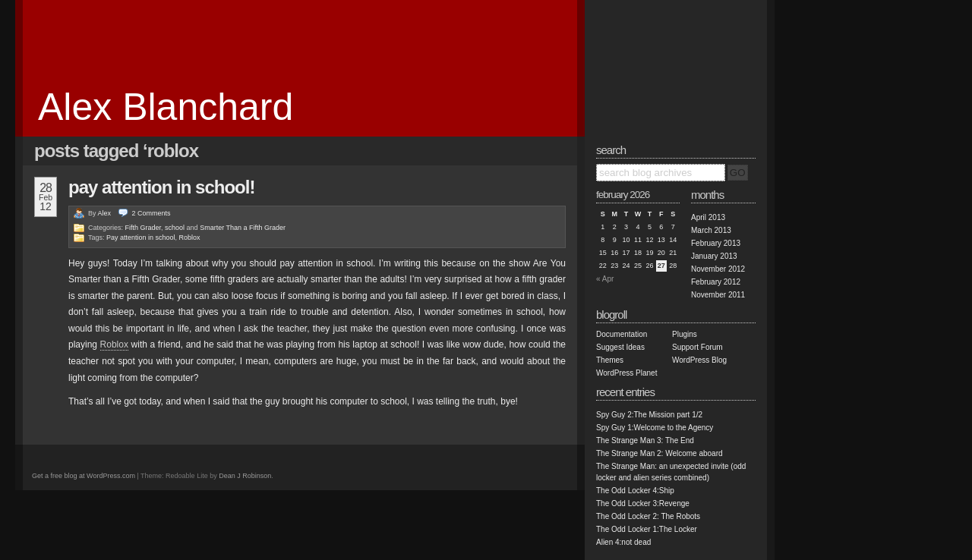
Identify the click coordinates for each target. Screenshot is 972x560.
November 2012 (718, 269)
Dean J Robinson (245, 476)
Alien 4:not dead (623, 542)
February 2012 (716, 282)
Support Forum (697, 347)
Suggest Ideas (620, 347)
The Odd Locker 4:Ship (635, 491)
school (175, 228)
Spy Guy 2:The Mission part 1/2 (649, 415)
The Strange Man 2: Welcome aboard (660, 453)
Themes (610, 360)
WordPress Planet (626, 373)
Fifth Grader (144, 228)
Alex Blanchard (166, 107)
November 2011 (718, 295)
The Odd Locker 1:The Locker (647, 529)
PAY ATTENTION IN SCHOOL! (161, 187)
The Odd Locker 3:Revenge (643, 503)
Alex (105, 213)
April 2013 (708, 217)
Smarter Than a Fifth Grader (243, 228)
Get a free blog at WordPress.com (84, 476)
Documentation (622, 334)
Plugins (685, 334)
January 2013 (714, 256)
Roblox (190, 238)
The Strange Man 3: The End (645, 440)
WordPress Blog (699, 360)
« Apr (605, 279)
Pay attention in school (141, 238)
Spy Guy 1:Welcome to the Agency (655, 428)
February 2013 (716, 243)
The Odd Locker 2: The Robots (648, 516)
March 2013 (711, 230)
